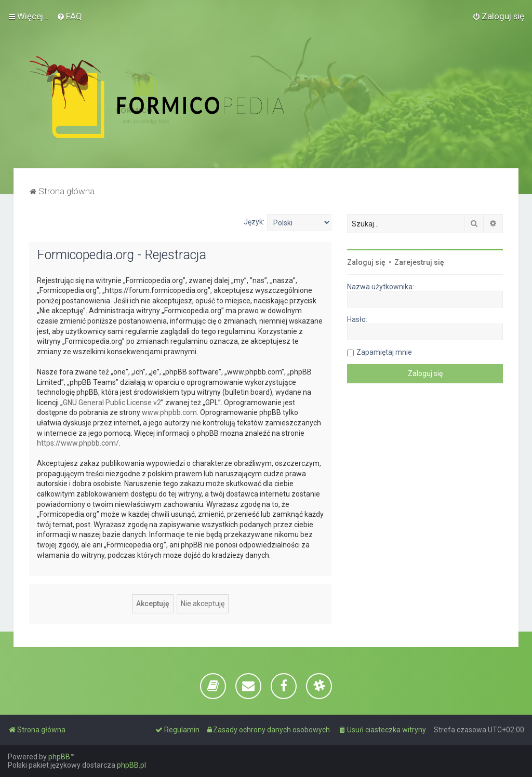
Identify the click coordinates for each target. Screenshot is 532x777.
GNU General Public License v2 (112, 403)
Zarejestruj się (419, 262)
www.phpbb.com (169, 412)
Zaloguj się (366, 262)
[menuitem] (69, 16)
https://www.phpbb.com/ (78, 443)
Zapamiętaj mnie (384, 352)
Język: (254, 222)
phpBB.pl (131, 765)
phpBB (59, 757)
